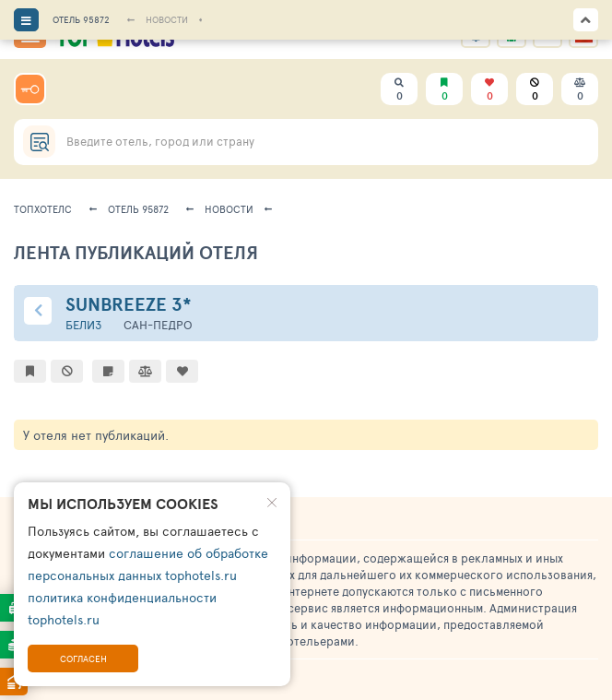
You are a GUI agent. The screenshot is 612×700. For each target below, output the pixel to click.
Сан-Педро (158, 325)
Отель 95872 (138, 209)
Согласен (83, 658)
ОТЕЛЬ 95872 (81, 19)
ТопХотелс (43, 209)
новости (229, 209)
